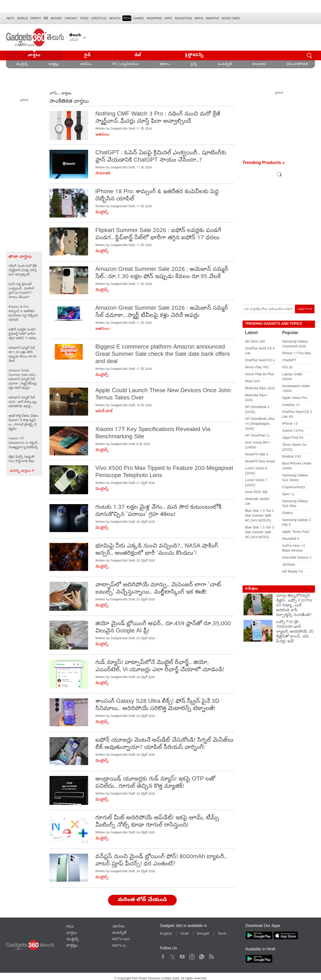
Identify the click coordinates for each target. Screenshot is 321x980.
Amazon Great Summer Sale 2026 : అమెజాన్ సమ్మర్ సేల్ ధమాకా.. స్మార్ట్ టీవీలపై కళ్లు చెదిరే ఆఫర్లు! (23, 380)
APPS (168, 18)
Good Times (231, 18)
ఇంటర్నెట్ (225, 65)
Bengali (203, 934)
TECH (127, 18)
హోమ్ (54, 94)
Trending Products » (264, 163)
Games (139, 18)
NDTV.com (121, 939)
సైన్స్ (194, 65)
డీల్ (138, 55)
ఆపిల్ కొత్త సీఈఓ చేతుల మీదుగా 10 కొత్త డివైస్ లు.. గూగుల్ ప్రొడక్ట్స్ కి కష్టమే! (23, 423)
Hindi (184, 934)
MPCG (199, 18)
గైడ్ (87, 55)
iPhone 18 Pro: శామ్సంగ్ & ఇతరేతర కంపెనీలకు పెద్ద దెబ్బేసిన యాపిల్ (23, 314)
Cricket (71, 18)
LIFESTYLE (99, 18)
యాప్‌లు (86, 65)
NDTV (10, 18)
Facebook (163, 956)
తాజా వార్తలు (20, 257)
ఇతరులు (102, 135)
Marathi (213, 18)
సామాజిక (259, 65)
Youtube (182, 956)
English (166, 934)
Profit (36, 18)
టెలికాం (165, 65)
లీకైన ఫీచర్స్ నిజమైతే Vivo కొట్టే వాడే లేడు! (22, 459)
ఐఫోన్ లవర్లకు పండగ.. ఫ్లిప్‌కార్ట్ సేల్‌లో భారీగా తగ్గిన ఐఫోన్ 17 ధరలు (23, 334)
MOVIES (56, 18)
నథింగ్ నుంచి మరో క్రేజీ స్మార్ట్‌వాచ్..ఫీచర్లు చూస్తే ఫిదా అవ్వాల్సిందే (22, 271)
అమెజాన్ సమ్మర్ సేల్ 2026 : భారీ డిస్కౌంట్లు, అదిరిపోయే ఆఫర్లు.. (23, 402)
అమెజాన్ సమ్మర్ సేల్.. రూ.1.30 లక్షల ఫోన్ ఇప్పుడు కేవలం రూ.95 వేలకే (22, 355)
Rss (211, 956)
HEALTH (115, 18)
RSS (70, 927)
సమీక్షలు (251, 589)
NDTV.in (119, 946)
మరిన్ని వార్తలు (22, 471)
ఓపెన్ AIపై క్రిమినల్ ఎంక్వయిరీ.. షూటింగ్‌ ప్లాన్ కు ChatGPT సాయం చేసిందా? (21, 291)
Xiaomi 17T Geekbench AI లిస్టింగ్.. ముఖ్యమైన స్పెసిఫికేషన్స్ (24, 443)
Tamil (222, 934)
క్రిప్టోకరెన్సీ (194, 55)
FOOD (84, 18)
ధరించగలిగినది (297, 65)
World (23, 18)
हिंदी (46, 18)
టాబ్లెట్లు (54, 65)
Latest (251, 333)
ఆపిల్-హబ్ (104, 411)
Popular (290, 333)
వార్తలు (34, 55)
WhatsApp (202, 956)
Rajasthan (184, 18)
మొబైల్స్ (22, 65)
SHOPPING (154, 18)
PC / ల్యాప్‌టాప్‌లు (126, 65)
